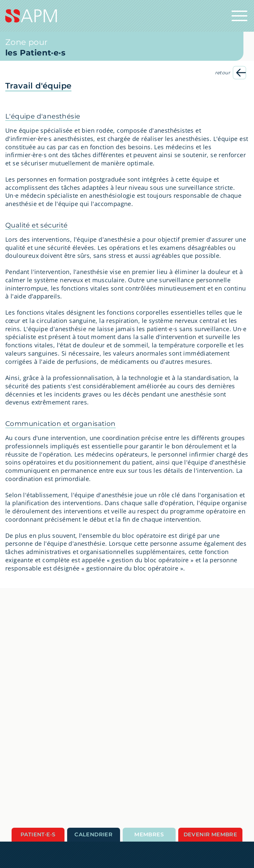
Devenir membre (211, 834)
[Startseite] (127, 16)
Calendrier (93, 834)
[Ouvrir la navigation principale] (239, 16)
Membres (149, 834)
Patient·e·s (38, 834)
